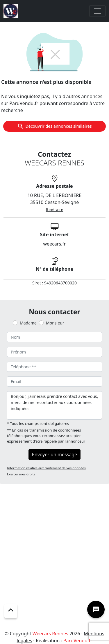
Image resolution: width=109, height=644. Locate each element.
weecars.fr (55, 244)
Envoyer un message (54, 454)
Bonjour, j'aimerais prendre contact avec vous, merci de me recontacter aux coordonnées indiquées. (54, 405)
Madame (28, 323)
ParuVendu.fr (78, 641)
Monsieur (55, 323)
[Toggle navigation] (97, 11)
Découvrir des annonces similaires (54, 126)
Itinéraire (54, 209)
